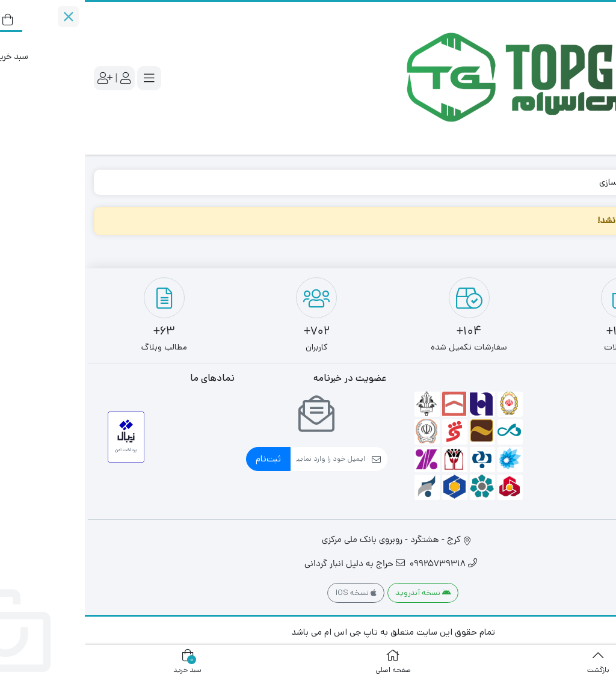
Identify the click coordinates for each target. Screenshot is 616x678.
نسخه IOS (271, 593)
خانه (593, 182)
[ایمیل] (243, 459)
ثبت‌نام (183, 459)
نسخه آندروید (338, 593)
